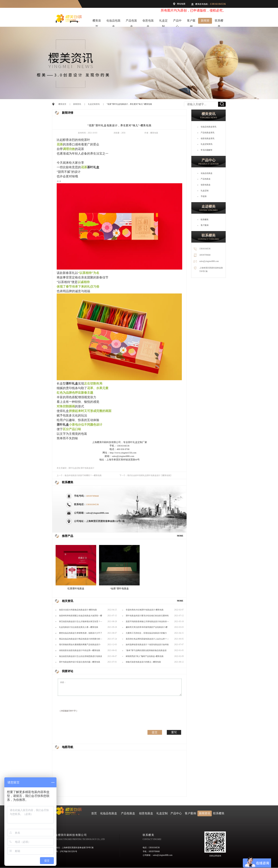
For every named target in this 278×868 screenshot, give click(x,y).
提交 (155, 732)
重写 (174, 732)
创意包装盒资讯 (208, 138)
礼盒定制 (163, 21)
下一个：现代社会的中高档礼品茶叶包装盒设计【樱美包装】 (146, 475)
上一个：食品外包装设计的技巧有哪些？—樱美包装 (79, 475)
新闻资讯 (205, 21)
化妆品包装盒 (113, 21)
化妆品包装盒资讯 (208, 127)
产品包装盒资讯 (208, 133)
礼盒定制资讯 (94, 104)
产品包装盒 (131, 21)
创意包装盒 (148, 21)
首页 (94, 813)
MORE (180, 536)
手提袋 (204, 196)
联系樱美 (219, 21)
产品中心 (177, 21)
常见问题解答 (207, 150)
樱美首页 (97, 21)
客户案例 (191, 21)
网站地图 (181, 4)
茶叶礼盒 (93, 167)
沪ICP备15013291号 (69, 851)
